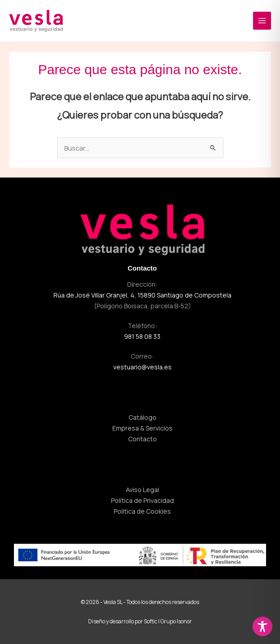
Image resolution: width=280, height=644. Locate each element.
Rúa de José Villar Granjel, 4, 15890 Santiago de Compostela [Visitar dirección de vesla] (142, 295)
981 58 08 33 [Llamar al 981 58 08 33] (142, 336)
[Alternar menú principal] (262, 21)
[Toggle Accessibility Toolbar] (262, 626)
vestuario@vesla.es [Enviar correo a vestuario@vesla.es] (142, 367)
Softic (151, 621)
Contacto (142, 268)
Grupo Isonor (176, 621)
